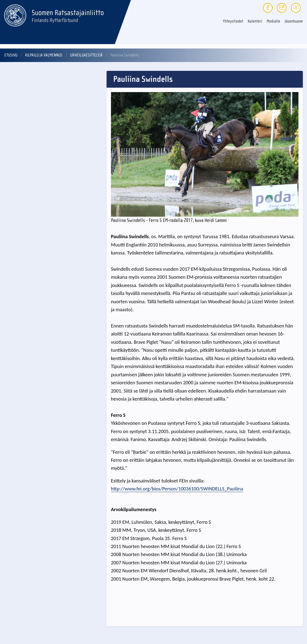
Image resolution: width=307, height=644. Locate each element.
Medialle (273, 21)
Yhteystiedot (233, 21)
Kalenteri (255, 21)
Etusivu (11, 55)
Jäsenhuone (294, 21)
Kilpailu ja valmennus (44, 55)
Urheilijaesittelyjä (86, 55)
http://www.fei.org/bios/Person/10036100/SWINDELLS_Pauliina (177, 489)
